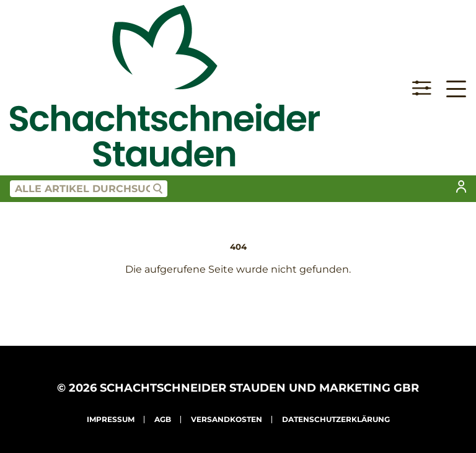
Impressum (111, 419)
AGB (163, 419)
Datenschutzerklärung (336, 419)
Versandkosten (227, 419)
